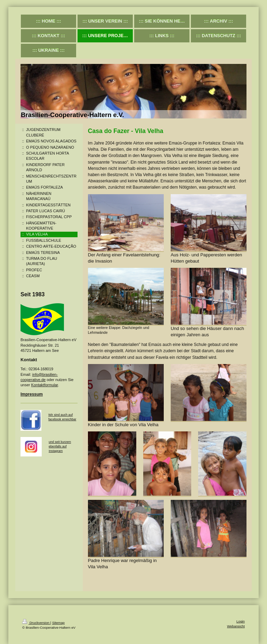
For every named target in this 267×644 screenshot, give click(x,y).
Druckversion (36, 623)
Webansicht (236, 626)
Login (241, 621)
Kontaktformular (45, 385)
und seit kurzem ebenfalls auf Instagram (60, 446)
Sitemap (58, 623)
